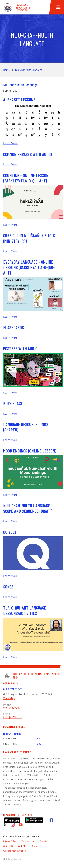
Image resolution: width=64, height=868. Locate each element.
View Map (9, 698)
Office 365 (8, 846)
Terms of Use (28, 841)
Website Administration (15, 851)
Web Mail (23, 846)
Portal (35, 846)
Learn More (10, 143)
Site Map (44, 841)
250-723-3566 (11, 708)
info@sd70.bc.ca (13, 717)
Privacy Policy (10, 841)
